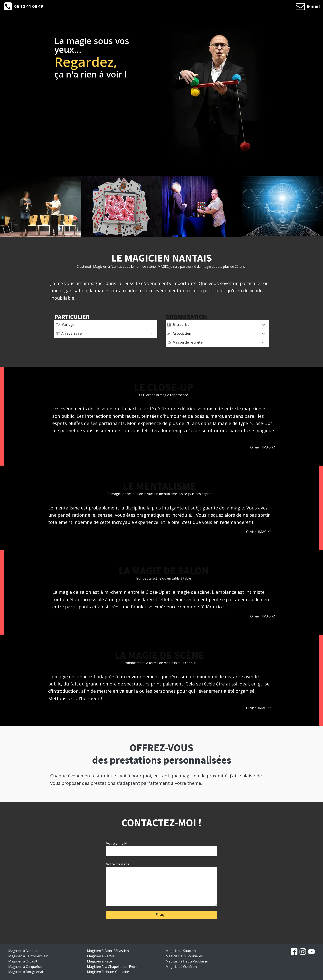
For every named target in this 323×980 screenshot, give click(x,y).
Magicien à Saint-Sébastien (108, 951)
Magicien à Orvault (23, 961)
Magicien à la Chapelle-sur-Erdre (112, 967)
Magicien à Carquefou (25, 967)
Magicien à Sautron (181, 951)
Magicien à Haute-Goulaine (108, 972)
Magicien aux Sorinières (184, 956)
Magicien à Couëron (181, 967)
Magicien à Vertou (101, 956)
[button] (23, 6)
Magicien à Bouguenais (26, 972)
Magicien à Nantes (23, 951)
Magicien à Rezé (99, 961)
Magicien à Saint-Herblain (28, 956)
